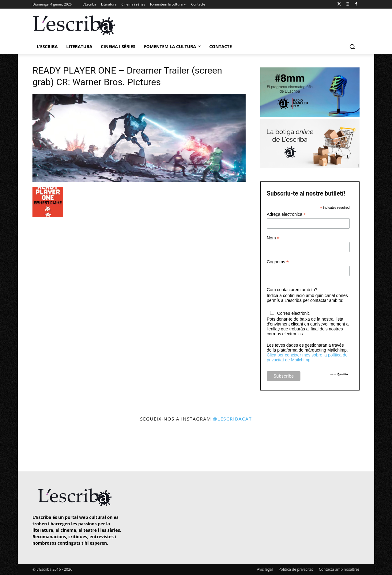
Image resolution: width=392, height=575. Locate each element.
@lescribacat (232, 419)
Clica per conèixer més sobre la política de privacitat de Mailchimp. (307, 357)
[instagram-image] (39, 447)
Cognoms (278, 262)
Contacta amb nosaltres (339, 569)
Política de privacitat (296, 569)
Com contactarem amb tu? (292, 290)
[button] (352, 47)
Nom (273, 238)
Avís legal (265, 569)
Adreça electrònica (286, 214)
